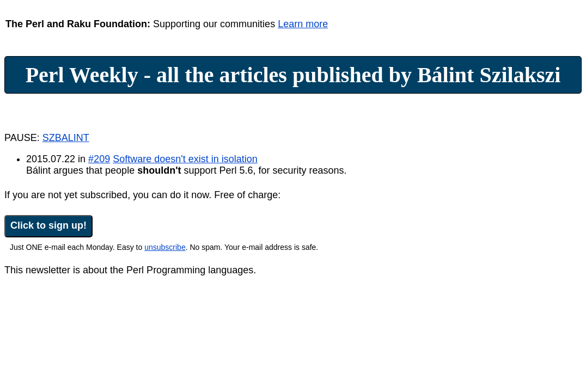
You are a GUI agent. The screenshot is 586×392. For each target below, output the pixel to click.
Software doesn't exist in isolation (185, 159)
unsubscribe (165, 247)
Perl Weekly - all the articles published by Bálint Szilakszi (293, 75)
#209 (99, 159)
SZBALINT (66, 138)
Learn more (303, 24)
